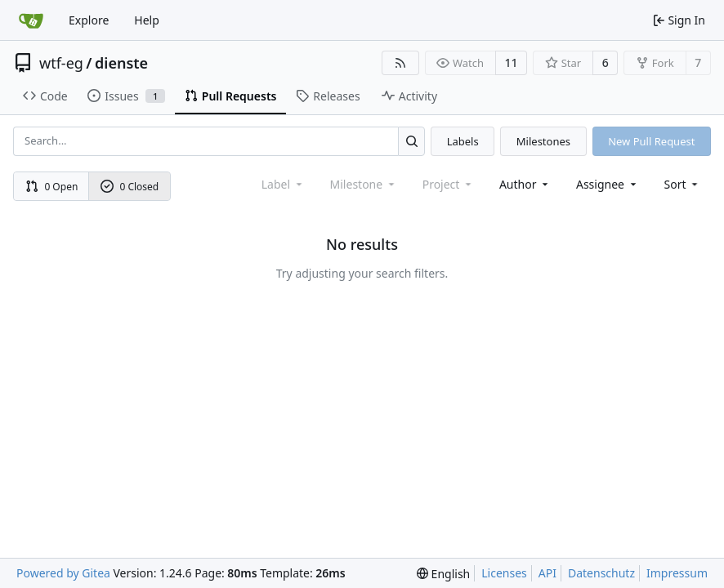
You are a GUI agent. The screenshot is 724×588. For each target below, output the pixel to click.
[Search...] (411, 141)
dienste (121, 63)
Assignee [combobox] (608, 184)
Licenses (504, 573)
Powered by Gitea (63, 573)
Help (147, 20)
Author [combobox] (525, 184)
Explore (89, 20)
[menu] (683, 184)
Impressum (677, 573)
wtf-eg (61, 63)
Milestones (543, 141)
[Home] (31, 20)
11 (512, 62)
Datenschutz (601, 573)
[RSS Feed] (400, 63)
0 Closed (130, 187)
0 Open (52, 187)
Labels (463, 141)
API (547, 573)
